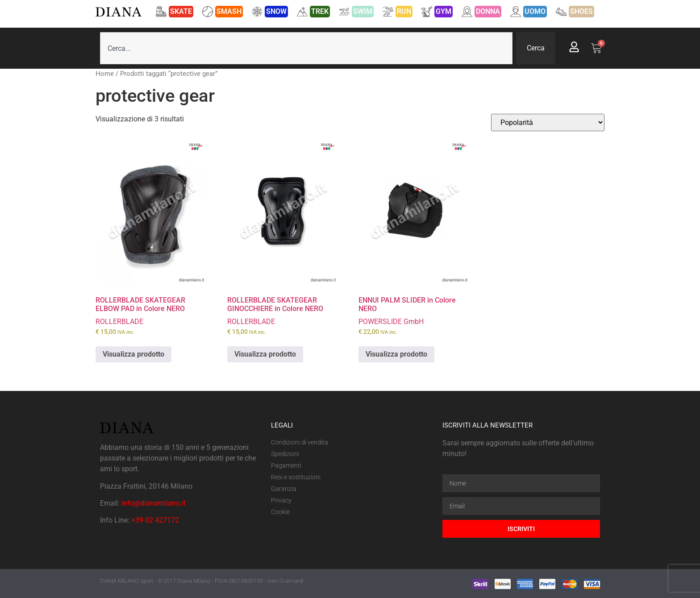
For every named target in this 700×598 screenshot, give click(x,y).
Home (105, 74)
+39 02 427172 (155, 520)
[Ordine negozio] (548, 123)
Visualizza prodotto (133, 354)
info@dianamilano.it (154, 503)
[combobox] (306, 48)
